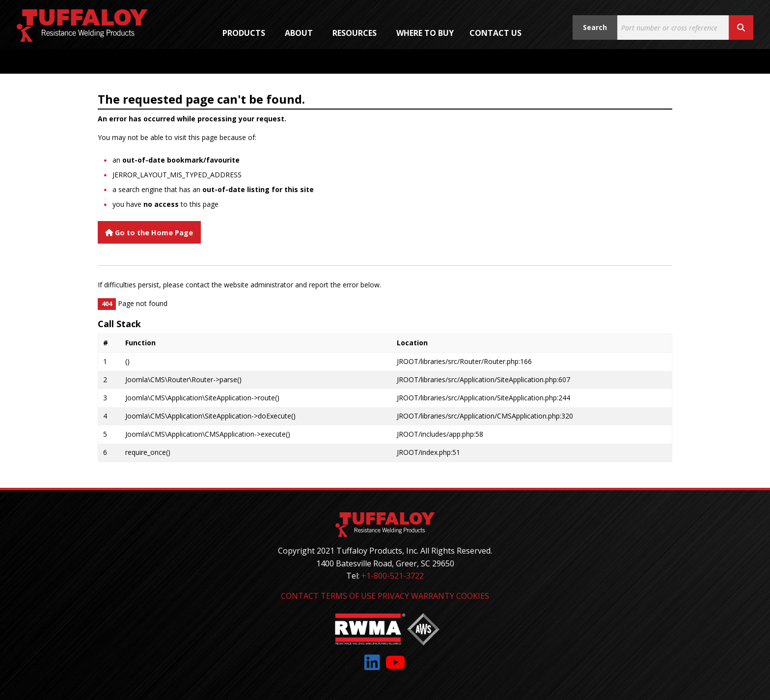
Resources (355, 33)
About (299, 33)
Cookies (473, 596)
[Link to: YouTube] (396, 662)
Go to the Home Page (149, 233)
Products (244, 33)
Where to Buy (425, 33)
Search (595, 27)
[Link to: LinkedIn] (372, 662)
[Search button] (741, 28)
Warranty (433, 596)
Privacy (393, 596)
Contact (300, 596)
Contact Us (495, 33)
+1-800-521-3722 (393, 576)
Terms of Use (348, 596)
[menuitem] (246, 33)
